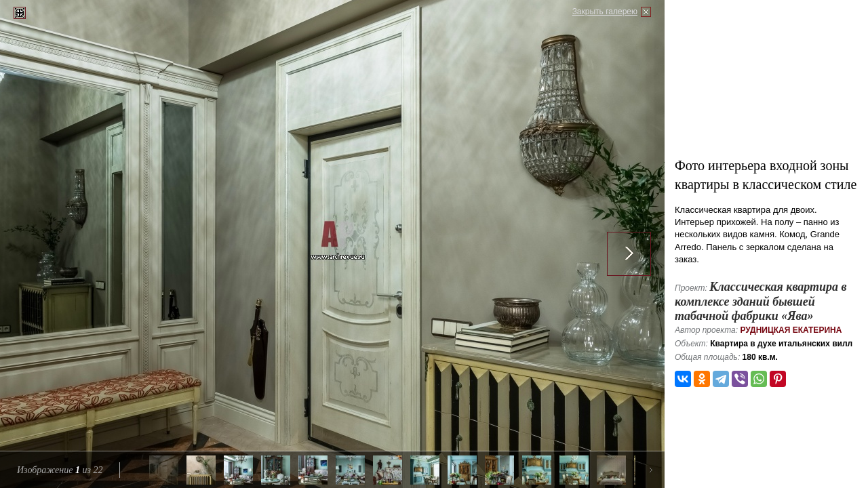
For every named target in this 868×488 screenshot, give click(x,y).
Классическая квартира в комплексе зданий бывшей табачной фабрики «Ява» (761, 301)
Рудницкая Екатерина (791, 330)
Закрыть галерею (605, 12)
